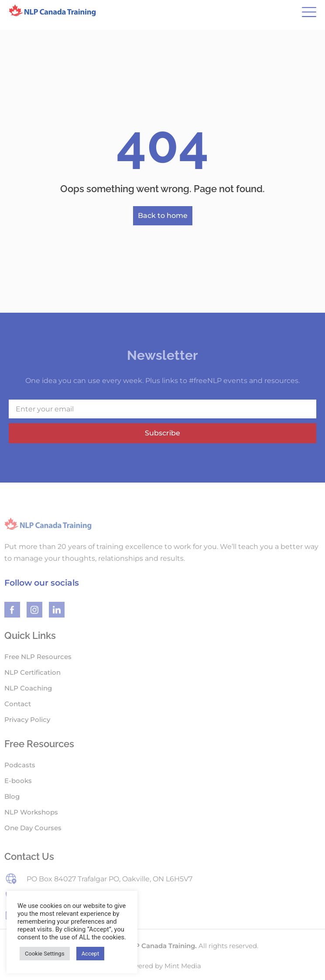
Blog (12, 796)
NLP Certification (32, 672)
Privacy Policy (27, 719)
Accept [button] (91, 954)
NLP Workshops (31, 812)
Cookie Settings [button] (45, 954)
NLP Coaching (28, 688)
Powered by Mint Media (162, 966)
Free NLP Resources (38, 657)
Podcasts (20, 765)
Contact (18, 704)
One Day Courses (33, 828)
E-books (18, 781)
